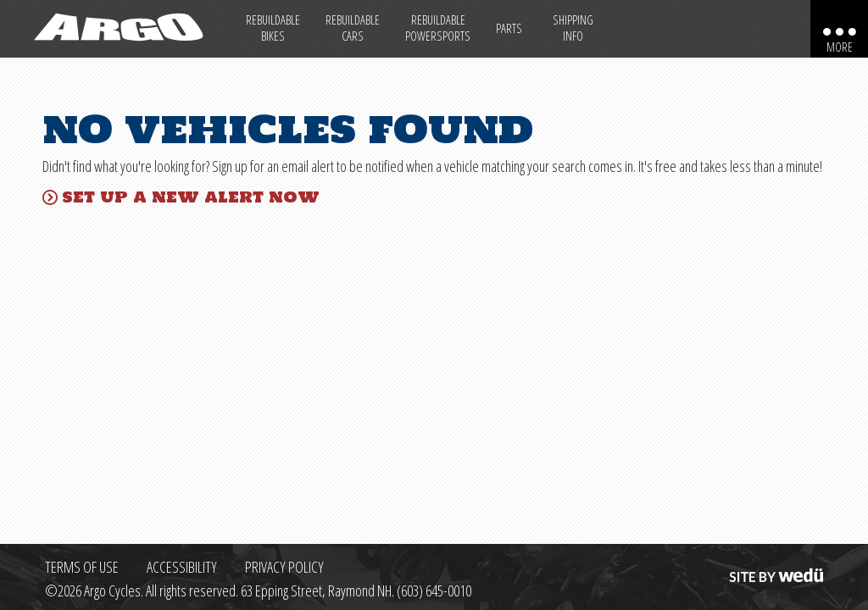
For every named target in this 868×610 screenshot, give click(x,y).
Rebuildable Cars (353, 28)
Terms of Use (82, 567)
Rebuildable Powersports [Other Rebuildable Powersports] (438, 28)
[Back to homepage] (117, 29)
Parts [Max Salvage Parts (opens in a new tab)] (509, 28)
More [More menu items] (840, 47)
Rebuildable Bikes (273, 28)
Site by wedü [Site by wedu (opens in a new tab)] (775, 567)
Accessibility (182, 567)
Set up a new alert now (191, 197)
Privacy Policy (284, 567)
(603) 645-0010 (434, 591)
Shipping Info (573, 28)
